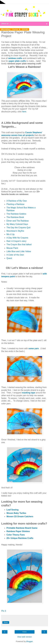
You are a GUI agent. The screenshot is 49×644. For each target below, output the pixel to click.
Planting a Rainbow (15, 204)
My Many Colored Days (17, 224)
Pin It (4, 611)
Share (6, 622)
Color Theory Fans (16, 535)
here (24, 112)
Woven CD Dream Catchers (20, 516)
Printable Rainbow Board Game (22, 528)
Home (24, 632)
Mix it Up (11, 234)
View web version (25, 637)
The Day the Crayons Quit (18, 228)
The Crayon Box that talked (19, 245)
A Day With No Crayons (17, 238)
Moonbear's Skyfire (15, 231)
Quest (9, 258)
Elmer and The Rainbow (18, 221)
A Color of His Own (15, 255)
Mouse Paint (12, 248)
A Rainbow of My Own (17, 201)
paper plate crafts (17, 61)
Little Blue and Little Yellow (19, 251)
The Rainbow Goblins (16, 214)
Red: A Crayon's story (16, 241)
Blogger (29, 641)
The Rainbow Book (15, 217)
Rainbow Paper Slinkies (18, 531)
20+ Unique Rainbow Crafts (20, 538)
